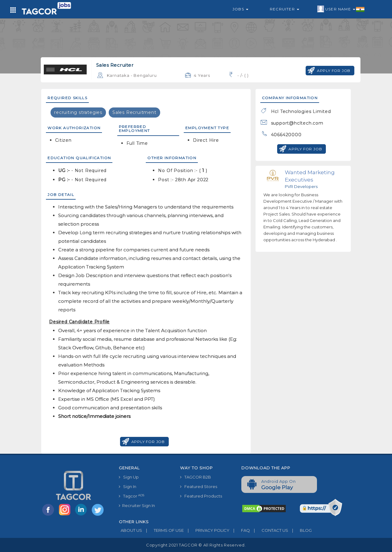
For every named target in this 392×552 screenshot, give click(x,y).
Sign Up (129, 477)
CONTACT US (269, 530)
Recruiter (285, 9)
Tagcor (132, 496)
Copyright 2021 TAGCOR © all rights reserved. (196, 545)
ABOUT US (130, 530)
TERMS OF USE (163, 530)
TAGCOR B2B (196, 477)
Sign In (128, 486)
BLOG (300, 530)
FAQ (240, 530)
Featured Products (201, 496)
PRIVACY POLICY (207, 530)
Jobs (240, 9)
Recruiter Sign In (137, 505)
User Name (341, 9)
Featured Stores (199, 486)
